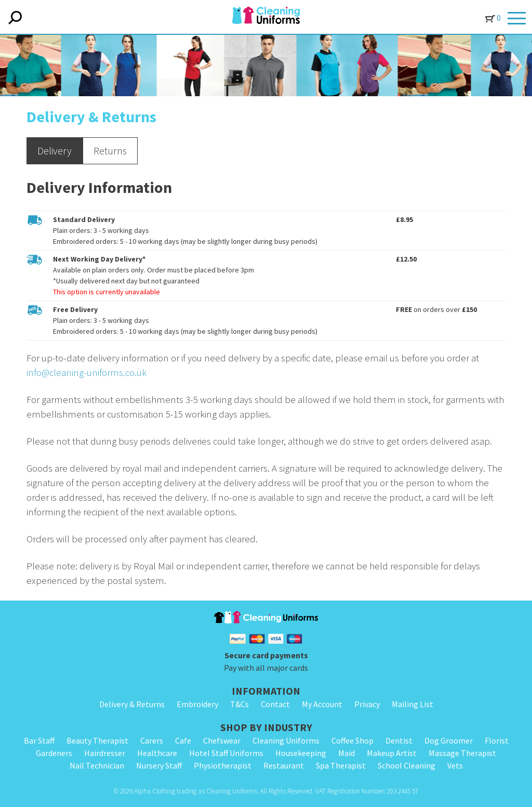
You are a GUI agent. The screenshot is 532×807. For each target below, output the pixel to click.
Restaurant (284, 765)
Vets (455, 765)
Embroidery (197, 704)
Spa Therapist (341, 765)
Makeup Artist (392, 753)
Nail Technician (97, 765)
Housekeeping (301, 753)
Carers (152, 740)
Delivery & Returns (132, 704)
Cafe (183, 740)
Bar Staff (39, 740)
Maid (347, 753)
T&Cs (240, 704)
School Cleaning (407, 765)
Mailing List (413, 704)
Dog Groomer (449, 740)
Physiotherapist (223, 765)
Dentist (399, 740)
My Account (322, 704)
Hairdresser (105, 753)
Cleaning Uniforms (286, 740)
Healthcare (157, 753)
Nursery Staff (159, 765)
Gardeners (54, 753)
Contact (275, 704)
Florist (497, 740)
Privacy (367, 704)
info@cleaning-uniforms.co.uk (87, 373)
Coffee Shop (353, 740)
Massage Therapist (462, 753)
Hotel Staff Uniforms (226, 753)
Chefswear (222, 740)
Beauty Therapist (97, 740)
